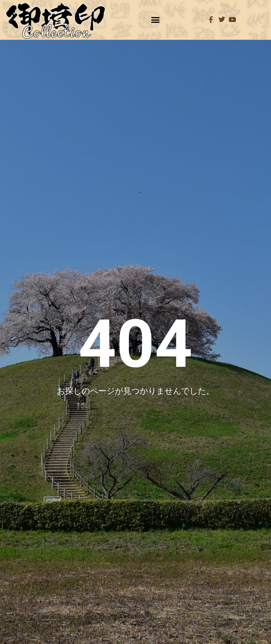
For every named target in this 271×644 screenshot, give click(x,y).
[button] (156, 20)
